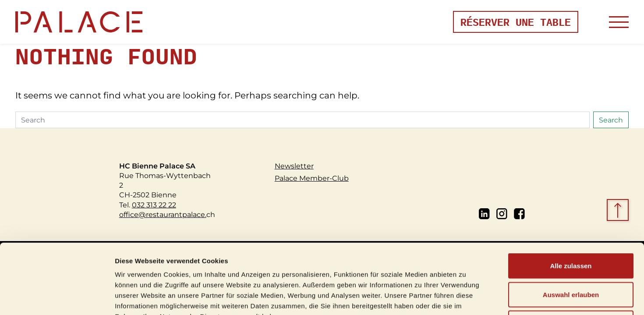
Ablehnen (571, 257)
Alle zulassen (571, 200)
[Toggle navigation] (619, 22)
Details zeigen (466, 298)
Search (611, 120)
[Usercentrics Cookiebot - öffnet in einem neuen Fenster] (57, 298)
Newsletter (294, 166)
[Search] (303, 120)
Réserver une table (516, 22)
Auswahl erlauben (571, 229)
